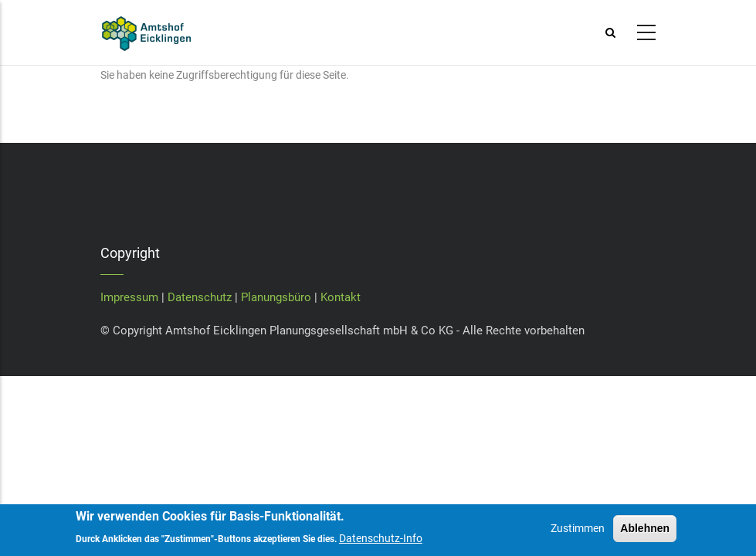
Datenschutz (200, 297)
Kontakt (341, 297)
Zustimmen (578, 537)
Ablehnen (645, 537)
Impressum (129, 297)
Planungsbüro (276, 297)
